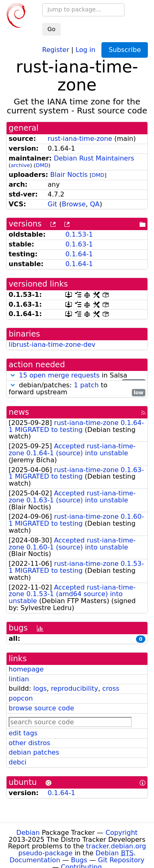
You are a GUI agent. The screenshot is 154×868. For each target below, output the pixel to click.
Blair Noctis (69, 175)
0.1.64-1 (79, 254)
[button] (13, 375)
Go (52, 29)
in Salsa (77, 376)
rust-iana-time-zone (80, 139)
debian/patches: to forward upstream (77, 389)
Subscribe (125, 50)
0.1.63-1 (79, 244)
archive (20, 165)
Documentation (35, 860)
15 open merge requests (59, 375)
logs (40, 688)
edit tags (23, 733)
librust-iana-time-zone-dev (52, 345)
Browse (74, 204)
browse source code (41, 708)
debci (17, 762)
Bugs (79, 860)
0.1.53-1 (79, 234)
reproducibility (75, 688)
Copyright (122, 833)
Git (52, 204)
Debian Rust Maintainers (94, 158)
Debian (28, 833)
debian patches (34, 752)
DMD (42, 165)
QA (95, 204)
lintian (19, 679)
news (19, 412)
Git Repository (121, 860)
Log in (85, 49)
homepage (26, 669)
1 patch (86, 385)
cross (111, 688)
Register (56, 49)
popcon (21, 698)
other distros (29, 743)
